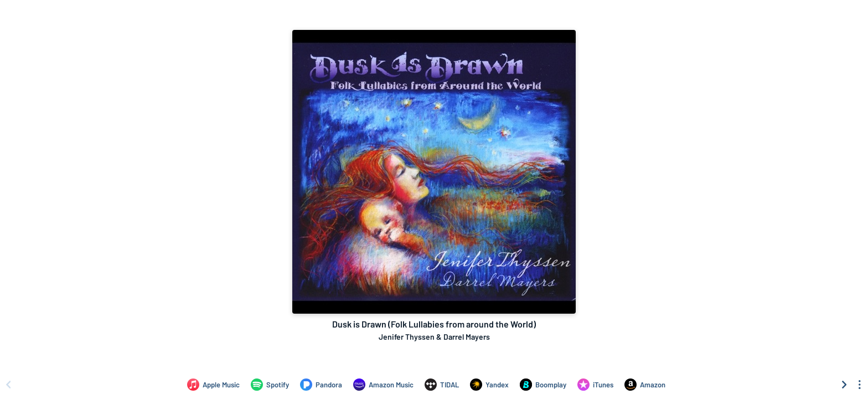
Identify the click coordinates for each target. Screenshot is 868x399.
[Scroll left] (8, 385)
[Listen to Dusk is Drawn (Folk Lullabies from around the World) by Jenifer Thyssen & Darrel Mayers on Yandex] (489, 385)
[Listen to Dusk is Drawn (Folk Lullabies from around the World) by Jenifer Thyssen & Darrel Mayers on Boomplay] (543, 385)
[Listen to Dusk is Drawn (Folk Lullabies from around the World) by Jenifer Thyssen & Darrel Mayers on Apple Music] (213, 385)
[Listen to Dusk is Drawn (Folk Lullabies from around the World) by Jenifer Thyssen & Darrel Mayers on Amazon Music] (383, 385)
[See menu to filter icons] (860, 385)
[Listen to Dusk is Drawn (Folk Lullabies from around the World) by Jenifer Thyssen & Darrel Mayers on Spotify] (270, 385)
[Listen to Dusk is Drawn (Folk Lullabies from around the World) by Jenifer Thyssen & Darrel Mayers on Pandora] (321, 385)
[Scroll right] (844, 385)
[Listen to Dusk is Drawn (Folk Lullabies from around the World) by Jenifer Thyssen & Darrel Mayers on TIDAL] (442, 385)
